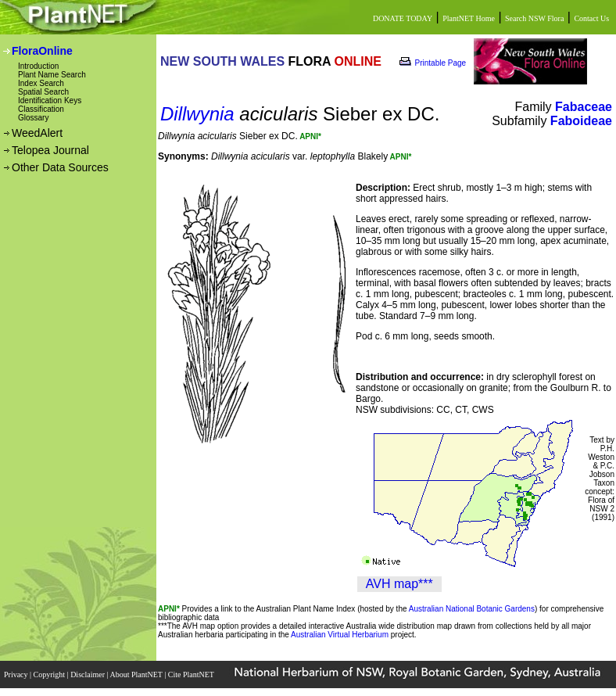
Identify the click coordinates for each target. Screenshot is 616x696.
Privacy (17, 674)
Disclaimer (88, 674)
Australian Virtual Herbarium (340, 635)
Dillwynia (197, 114)
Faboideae (581, 121)
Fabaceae (584, 107)
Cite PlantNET (192, 674)
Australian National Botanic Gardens (472, 609)
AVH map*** (399, 584)
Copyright (50, 674)
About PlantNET (137, 674)
